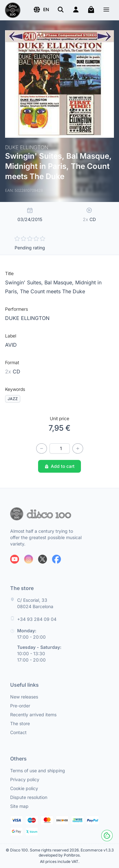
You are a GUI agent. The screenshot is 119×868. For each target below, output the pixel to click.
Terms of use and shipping (38, 771)
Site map (19, 806)
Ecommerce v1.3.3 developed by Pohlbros (76, 853)
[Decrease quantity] (42, 448)
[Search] (61, 10)
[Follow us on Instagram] (29, 559)
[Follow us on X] (43, 559)
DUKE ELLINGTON (27, 318)
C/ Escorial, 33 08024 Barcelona (35, 603)
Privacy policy (25, 779)
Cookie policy (24, 788)
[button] (41, 10)
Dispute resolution (29, 797)
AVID (11, 345)
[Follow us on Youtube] (15, 559)
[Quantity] (60, 448)
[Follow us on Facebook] (56, 559)
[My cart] (91, 10)
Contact (18, 732)
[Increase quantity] (78, 448)
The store (20, 723)
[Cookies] (107, 836)
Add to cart (60, 466)
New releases (24, 697)
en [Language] (41, 10)
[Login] (76, 10)
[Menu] (106, 10)
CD (13, 372)
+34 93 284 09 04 (37, 619)
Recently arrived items (33, 715)
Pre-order (20, 706)
